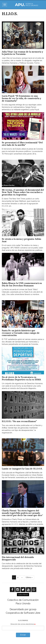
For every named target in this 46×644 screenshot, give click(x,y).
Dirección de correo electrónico (22, 624)
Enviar (23, 635)
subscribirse (23, 595)
